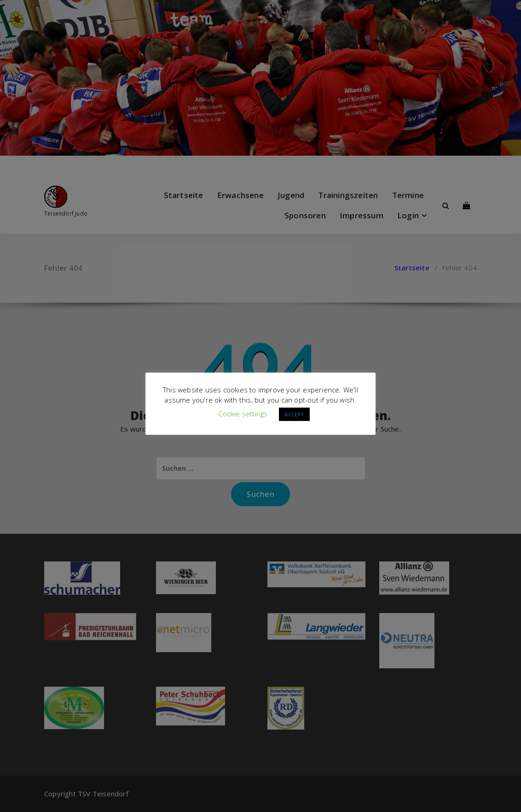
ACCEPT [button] (294, 414)
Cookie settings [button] (243, 414)
